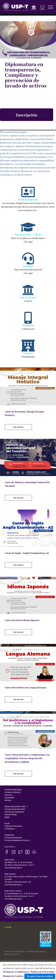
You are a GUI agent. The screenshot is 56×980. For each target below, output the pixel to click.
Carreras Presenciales (13, 790)
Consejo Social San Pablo (15, 809)
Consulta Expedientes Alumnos (17, 840)
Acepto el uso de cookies (40, 976)
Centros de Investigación (14, 812)
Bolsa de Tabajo (11, 815)
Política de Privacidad (42, 972)
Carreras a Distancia (12, 792)
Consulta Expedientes (13, 838)
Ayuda (7, 824)
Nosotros (8, 795)
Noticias (8, 800)
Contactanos (10, 829)
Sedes (7, 817)
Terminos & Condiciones (14, 952)
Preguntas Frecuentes (13, 826)
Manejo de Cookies (13, 976)
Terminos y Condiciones (16, 972)
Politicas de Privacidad (36, 952)
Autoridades (9, 798)
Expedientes (9, 835)
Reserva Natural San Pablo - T (16, 807)
